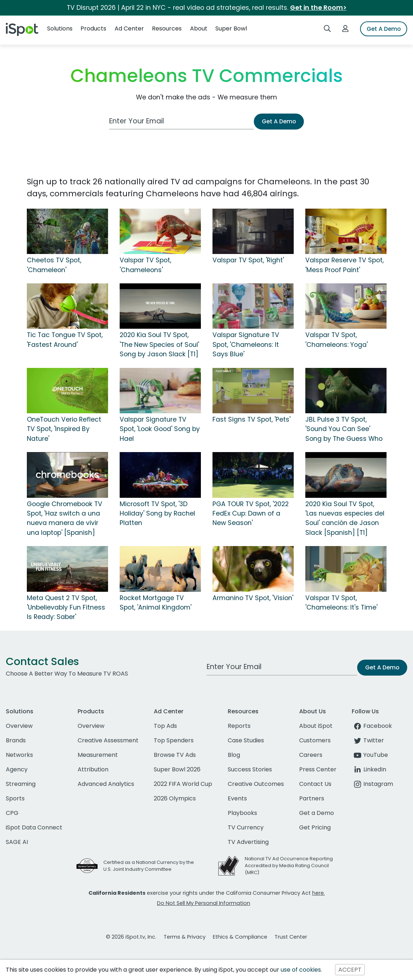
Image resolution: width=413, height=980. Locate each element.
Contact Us (315, 784)
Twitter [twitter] (368, 740)
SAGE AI (17, 842)
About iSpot (316, 726)
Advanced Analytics (106, 784)
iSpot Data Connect (34, 827)
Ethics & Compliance (240, 937)
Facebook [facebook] (372, 726)
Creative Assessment (108, 740)
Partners (312, 798)
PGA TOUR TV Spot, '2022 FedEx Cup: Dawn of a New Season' (251, 514)
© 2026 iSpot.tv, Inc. (131, 937)
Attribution (93, 769)
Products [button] (93, 28)
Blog (234, 755)
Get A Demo (384, 29)
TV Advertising (248, 842)
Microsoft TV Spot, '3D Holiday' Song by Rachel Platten (157, 514)
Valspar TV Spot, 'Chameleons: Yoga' (336, 340)
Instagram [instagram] (372, 784)
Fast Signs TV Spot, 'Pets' (251, 419)
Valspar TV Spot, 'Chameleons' (145, 265)
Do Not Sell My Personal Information (204, 903)
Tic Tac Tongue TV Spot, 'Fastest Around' (65, 340)
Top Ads (165, 726)
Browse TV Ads (175, 755)
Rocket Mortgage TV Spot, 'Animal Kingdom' (156, 603)
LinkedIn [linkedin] (369, 769)
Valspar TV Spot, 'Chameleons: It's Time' (341, 603)
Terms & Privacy (185, 937)
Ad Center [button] (129, 28)
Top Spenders (174, 740)
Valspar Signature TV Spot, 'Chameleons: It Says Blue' (246, 345)
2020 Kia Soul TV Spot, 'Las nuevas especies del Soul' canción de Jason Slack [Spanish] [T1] (345, 518)
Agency (17, 769)
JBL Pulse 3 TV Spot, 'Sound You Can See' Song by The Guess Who (344, 429)
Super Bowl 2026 (177, 769)
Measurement (98, 755)
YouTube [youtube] (370, 755)
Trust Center (291, 937)
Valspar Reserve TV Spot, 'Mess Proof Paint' (344, 265)
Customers (315, 740)
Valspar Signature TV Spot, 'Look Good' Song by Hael (160, 429)
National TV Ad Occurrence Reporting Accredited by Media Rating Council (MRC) (289, 866)
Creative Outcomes (256, 784)
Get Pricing (315, 827)
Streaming (21, 784)
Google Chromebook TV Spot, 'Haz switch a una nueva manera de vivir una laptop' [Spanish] (65, 518)
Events (237, 798)
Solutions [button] (60, 28)
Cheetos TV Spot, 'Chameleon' (54, 265)
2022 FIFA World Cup (183, 784)
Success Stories (250, 769)
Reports (239, 726)
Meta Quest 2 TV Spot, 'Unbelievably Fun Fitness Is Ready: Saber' (66, 608)
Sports (15, 798)
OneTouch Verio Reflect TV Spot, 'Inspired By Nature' (64, 429)
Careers (311, 755)
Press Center (318, 769)
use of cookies (301, 970)
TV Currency (246, 827)
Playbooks (242, 813)
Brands (16, 740)
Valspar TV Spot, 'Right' (248, 260)
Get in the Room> (318, 8)
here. (319, 893)
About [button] (199, 28)
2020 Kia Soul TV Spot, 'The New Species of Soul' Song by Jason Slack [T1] (159, 345)
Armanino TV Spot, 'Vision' (253, 598)
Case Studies (246, 740)
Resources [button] (167, 28)
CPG (12, 813)
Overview (19, 726)
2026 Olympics (175, 798)
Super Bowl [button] (231, 28)
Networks (19, 755)
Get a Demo (317, 813)
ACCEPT (350, 970)
